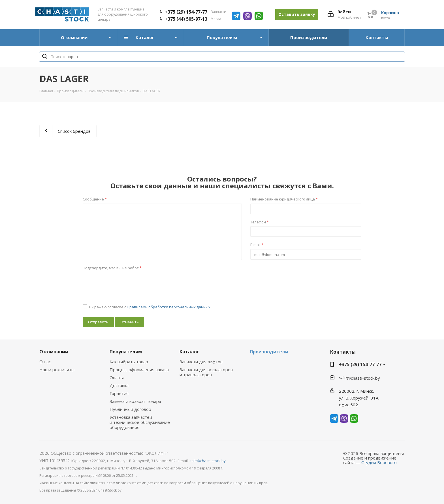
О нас (45, 362)
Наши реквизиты (57, 370)
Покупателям (126, 352)
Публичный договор (130, 409)
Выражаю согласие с (150, 307)
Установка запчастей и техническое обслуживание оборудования (140, 422)
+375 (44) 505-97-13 (186, 19)
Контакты (343, 352)
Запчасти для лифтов (201, 362)
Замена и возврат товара (135, 401)
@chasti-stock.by (363, 378)
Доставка (119, 385)
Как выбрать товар (129, 362)
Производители (269, 352)
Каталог (189, 352)
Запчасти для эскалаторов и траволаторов (206, 372)
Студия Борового (379, 462)
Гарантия (119, 393)
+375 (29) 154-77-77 (186, 12)
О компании (54, 352)
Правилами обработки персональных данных (169, 307)
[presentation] (126, 283)
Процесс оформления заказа (139, 370)
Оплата (117, 377)
